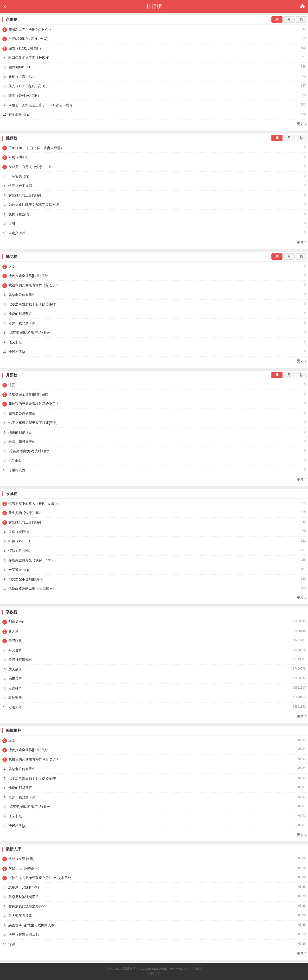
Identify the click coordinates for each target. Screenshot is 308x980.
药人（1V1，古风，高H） (154, 86)
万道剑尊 (154, 707)
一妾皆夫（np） (154, 176)
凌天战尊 (154, 669)
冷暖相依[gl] (154, 352)
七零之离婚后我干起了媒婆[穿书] (154, 304)
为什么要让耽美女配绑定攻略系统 (154, 205)
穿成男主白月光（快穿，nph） (154, 167)
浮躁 (154, 944)
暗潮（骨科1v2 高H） (154, 96)
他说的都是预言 (154, 314)
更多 (302, 124)
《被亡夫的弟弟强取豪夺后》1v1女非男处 (154, 878)
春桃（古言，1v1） (154, 77)
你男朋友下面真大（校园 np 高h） (154, 503)
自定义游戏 (154, 233)
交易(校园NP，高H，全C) (154, 39)
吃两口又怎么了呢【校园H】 (154, 58)
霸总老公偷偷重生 (154, 295)
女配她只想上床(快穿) (154, 195)
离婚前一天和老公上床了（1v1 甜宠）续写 (154, 105)
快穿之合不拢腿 (154, 186)
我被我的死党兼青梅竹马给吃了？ (154, 285)
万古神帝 (154, 688)
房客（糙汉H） (154, 532)
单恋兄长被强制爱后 (154, 897)
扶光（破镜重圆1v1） (154, 935)
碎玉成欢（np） (154, 114)
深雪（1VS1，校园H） (154, 48)
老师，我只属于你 (154, 323)
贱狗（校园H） (154, 214)
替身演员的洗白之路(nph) (154, 906)
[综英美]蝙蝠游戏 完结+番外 (154, 333)
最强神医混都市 (154, 660)
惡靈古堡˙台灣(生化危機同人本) (154, 925)
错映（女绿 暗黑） (154, 859)
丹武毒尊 (154, 650)
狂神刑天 (154, 698)
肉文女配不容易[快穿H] (154, 579)
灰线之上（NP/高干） (154, 868)
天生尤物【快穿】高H (154, 513)
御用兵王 (154, 679)
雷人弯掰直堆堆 (154, 916)
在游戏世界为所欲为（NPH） (154, 29)
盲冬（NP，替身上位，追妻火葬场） (154, 148)
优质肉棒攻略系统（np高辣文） (154, 589)
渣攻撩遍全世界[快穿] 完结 (154, 276)
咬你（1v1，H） (154, 541)
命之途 (154, 631)
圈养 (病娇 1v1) (154, 67)
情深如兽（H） (154, 551)
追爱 (154, 266)
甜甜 (154, 224)
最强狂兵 (154, 641)
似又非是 (154, 342)
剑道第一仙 (154, 622)
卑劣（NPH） (154, 157)
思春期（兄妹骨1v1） (154, 887)
